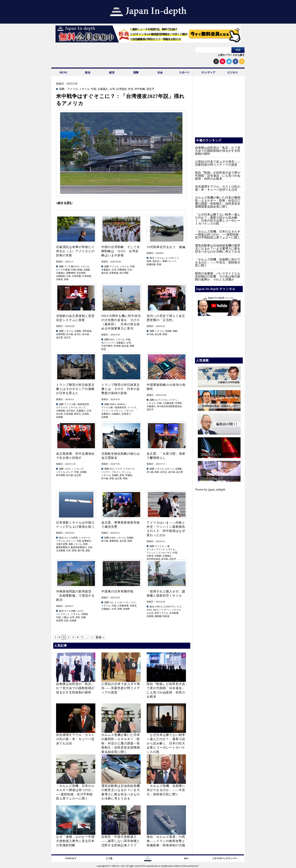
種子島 (81, 551)
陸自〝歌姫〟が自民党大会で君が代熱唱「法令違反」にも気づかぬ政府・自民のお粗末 (218, 176)
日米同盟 (76, 276)
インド (105, 411)
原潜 (122, 475)
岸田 (78, 617)
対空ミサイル (161, 613)
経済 (112, 73)
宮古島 (59, 414)
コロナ (68, 469)
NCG (112, 469)
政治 (88, 73)
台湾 (112, 89)
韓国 (165, 334)
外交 (131, 89)
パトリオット (116, 411)
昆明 (74, 551)
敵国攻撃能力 (63, 547)
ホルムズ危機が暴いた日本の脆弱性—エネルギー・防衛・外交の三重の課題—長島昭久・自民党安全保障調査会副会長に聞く (121, 743)
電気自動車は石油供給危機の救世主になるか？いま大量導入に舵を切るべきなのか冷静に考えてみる (218, 248)
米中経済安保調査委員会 (169, 406)
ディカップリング (156, 549)
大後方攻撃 (62, 544)
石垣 (66, 621)
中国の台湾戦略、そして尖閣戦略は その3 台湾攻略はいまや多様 (121, 251)
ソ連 (167, 546)
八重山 (65, 617)
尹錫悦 (129, 475)
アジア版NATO (72, 266)
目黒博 (59, 621)
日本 (69, 276)
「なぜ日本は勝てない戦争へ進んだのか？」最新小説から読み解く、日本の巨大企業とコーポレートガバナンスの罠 (166, 743)
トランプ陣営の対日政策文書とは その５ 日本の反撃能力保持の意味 (121, 389)
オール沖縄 (70, 611)
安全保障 (81, 273)
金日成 (86, 334)
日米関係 (87, 276)
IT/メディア (209, 73)
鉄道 (104, 349)
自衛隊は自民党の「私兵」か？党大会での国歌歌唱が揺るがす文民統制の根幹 (75, 688)
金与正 (78, 334)
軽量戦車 (151, 264)
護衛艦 (158, 616)
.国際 (62, 89)
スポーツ (184, 73)
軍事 (132, 346)
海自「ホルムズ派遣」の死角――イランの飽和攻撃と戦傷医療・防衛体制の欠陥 (166, 841)
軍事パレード (169, 261)
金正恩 (59, 337)
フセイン (116, 472)
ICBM (112, 538)
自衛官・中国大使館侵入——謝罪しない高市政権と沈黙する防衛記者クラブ (121, 841)
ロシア (82, 407)
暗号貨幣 (61, 475)
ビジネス (233, 73)
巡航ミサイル (75, 544)
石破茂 (59, 279)
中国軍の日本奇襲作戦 (117, 591)
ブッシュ (126, 472)
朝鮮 (175, 331)
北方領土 (71, 411)
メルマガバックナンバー (225, 858)
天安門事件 (107, 346)
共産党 (150, 556)
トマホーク (129, 469)
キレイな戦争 (71, 538)
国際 (136, 73)
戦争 (86, 544)
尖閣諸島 (61, 276)
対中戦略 (140, 89)
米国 (112, 478)
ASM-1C (159, 607)
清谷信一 (157, 261)
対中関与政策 (153, 559)
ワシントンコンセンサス (159, 553)
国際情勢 (71, 273)
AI (156, 400)
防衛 (159, 264)
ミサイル (84, 89)
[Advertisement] (219, 109)
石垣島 (86, 414)
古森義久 (103, 89)
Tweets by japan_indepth (210, 489)
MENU (64, 73)
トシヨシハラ (121, 602)
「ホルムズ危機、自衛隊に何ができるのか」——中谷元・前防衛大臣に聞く (166, 790)
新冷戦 (165, 559)
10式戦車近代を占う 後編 (166, 247)
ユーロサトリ (172, 258)
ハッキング (78, 469)
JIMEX (113, 404)
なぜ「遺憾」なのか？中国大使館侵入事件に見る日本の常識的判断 (75, 841)
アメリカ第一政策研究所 (77, 404)
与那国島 (61, 411)
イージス (132, 407)
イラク (119, 469)
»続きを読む (64, 203)
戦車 (149, 261)
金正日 (67, 337)
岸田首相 (87, 331)
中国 (94, 89)
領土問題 (124, 273)
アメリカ (72, 89)
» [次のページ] (92, 637)
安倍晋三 (126, 414)
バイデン (173, 400)
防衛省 (166, 616)
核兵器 (105, 273)
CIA (111, 602)
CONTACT (71, 858)
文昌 (90, 547)
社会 (160, 73)
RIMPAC (121, 404)
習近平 (150, 89)
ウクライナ (62, 407)
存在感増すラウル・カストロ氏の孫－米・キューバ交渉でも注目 (75, 739)
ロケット (170, 469)
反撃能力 (106, 414)
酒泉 (88, 551)
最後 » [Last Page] (100, 637)
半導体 (178, 403)
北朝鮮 (87, 270)
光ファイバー (108, 343)
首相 (66, 279)
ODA (112, 340)
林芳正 (78, 414)
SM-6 (155, 610)
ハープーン (165, 610)
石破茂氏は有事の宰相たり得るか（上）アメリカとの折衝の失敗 (75, 251)
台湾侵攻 (121, 89)
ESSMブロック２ (173, 607)
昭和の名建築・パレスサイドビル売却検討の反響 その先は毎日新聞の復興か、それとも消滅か (218, 276)
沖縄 (83, 617)
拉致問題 (61, 334)
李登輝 (117, 346)
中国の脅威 (76, 270)
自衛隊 (59, 417)
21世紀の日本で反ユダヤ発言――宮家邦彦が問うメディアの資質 (121, 688)
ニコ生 (109, 858)
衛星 (157, 472)
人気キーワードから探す (231, 55)
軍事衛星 (114, 541)
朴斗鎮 (70, 334)
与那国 (84, 614)
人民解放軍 (168, 403)
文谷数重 (61, 551)
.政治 (152, 258)
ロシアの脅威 (63, 270)
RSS (186, 858)
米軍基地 (114, 273)
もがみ (150, 613)
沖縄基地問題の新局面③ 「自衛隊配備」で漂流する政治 (75, 596)
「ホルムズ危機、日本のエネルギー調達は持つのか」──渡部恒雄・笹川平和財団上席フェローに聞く (218, 235)
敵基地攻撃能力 (79, 547)
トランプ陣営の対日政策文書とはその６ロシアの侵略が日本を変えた (75, 389)
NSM (149, 610)
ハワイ (133, 602)
